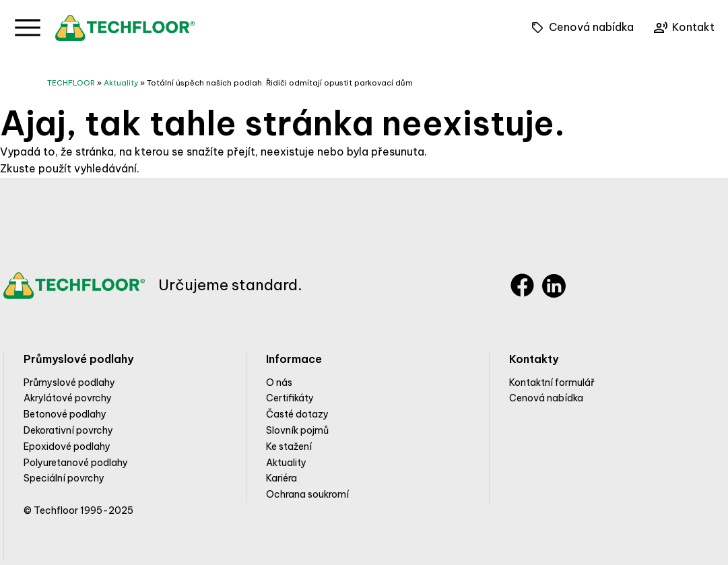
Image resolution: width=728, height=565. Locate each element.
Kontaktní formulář (552, 383)
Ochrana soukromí (307, 494)
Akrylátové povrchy (68, 398)
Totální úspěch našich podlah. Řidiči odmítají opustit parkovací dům (280, 83)
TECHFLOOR (71, 83)
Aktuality (121, 83)
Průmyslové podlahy (69, 383)
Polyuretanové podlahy (76, 463)
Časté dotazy (297, 414)
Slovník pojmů (297, 430)
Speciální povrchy (64, 478)
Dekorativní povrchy (68, 430)
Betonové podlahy (65, 414)
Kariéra (282, 478)
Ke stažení (289, 446)
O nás (279, 383)
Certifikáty (290, 398)
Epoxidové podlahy (67, 446)
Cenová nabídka (546, 398)
